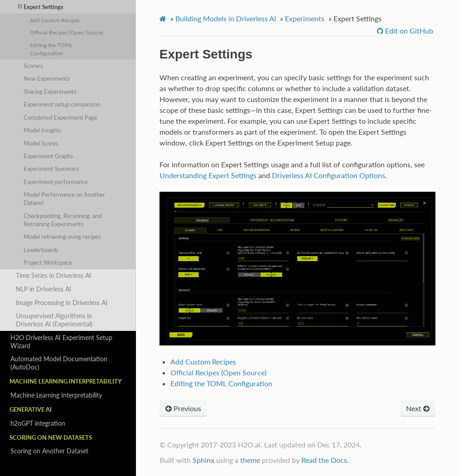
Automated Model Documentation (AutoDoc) (59, 363)
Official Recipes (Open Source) (67, 32)
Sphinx (203, 460)
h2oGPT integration (38, 423)
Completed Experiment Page (60, 117)
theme (250, 460)
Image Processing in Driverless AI (62, 303)
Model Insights (43, 130)
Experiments (305, 18)
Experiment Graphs (48, 156)
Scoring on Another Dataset (49, 451)
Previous (183, 408)
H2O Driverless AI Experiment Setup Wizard (61, 342)
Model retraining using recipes (62, 237)
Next (418, 408)
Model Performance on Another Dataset (64, 199)
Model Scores (41, 143)
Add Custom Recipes (55, 20)
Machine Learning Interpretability (56, 395)
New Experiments (47, 78)
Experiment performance (56, 182)
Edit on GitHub (408, 31)
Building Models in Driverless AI (226, 18)
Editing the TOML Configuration (51, 49)
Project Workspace (48, 262)
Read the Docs (324, 460)
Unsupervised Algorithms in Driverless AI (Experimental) (54, 320)
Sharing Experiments (50, 92)
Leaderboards (41, 250)
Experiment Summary (51, 169)
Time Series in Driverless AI (53, 275)
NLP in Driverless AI (43, 289)
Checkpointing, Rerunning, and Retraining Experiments (63, 220)
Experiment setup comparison (62, 104)
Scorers (33, 66)
